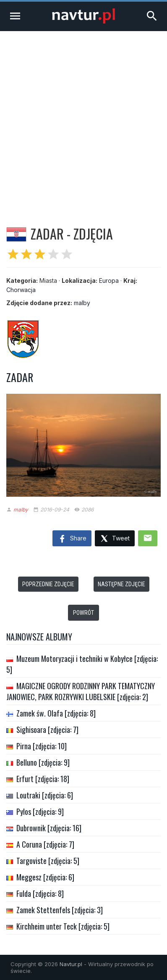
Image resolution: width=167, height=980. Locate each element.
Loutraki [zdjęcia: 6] (45, 795)
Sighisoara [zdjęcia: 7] (47, 730)
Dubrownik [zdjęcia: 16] (49, 828)
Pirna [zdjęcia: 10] (42, 746)
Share (72, 539)
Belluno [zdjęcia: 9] (43, 762)
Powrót (83, 613)
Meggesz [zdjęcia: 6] (45, 877)
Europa (109, 281)
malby (82, 303)
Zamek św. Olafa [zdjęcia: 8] (56, 713)
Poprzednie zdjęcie (48, 584)
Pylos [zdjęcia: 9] (40, 811)
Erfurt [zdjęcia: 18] (43, 779)
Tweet (115, 539)
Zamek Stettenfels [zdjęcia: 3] (60, 910)
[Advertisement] (83, 119)
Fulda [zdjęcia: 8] (40, 893)
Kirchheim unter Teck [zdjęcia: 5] (63, 926)
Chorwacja (21, 290)
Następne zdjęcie (121, 584)
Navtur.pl (71, 964)
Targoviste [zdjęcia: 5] (48, 861)
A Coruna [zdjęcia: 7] (45, 844)
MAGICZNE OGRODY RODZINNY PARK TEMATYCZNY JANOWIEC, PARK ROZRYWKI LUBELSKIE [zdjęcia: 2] (81, 691)
